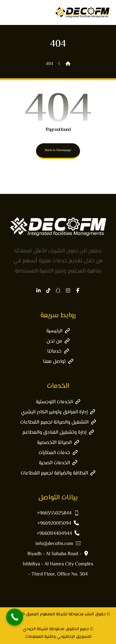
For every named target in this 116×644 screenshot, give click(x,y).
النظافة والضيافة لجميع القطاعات (58, 473)
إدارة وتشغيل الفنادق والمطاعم (58, 433)
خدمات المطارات (58, 453)
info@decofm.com (58, 544)
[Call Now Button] (15, 617)
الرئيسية (58, 331)
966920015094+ (58, 524)
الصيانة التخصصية (58, 443)
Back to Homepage (58, 150)
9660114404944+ (58, 534)
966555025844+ (58, 513)
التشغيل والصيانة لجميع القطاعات (58, 422)
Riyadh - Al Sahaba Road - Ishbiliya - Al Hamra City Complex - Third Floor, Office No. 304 (58, 564)
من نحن (58, 341)
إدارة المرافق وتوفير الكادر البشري (58, 412)
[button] (78, 290)
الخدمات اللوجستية (58, 402)
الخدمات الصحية (58, 463)
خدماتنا (58, 352)
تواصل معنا (58, 362)
